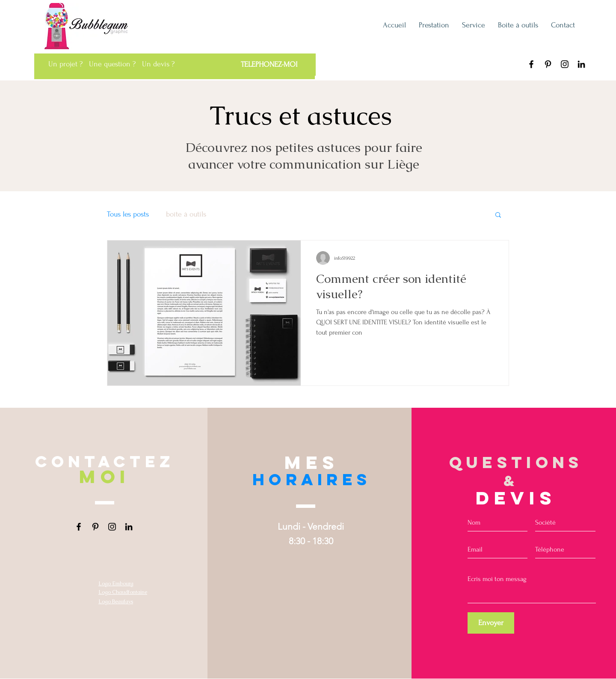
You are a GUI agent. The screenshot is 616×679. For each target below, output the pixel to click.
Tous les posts (128, 214)
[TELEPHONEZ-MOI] (269, 65)
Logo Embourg (116, 584)
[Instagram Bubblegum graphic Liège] (565, 64)
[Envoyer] (491, 623)
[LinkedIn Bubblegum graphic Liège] (581, 64)
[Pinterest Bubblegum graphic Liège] (548, 64)
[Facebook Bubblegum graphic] (531, 64)
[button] (498, 215)
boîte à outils (186, 214)
